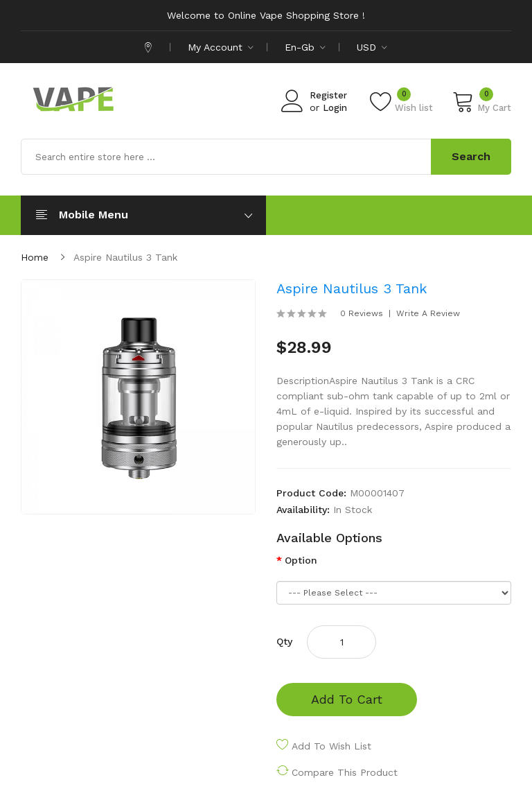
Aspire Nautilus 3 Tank (125, 257)
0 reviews (362, 313)
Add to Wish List (331, 746)
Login (335, 108)
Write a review (428, 313)
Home (35, 257)
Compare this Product (345, 772)
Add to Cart (347, 699)
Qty (284, 641)
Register (328, 95)
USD (372, 47)
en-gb (305, 47)
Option (301, 560)
